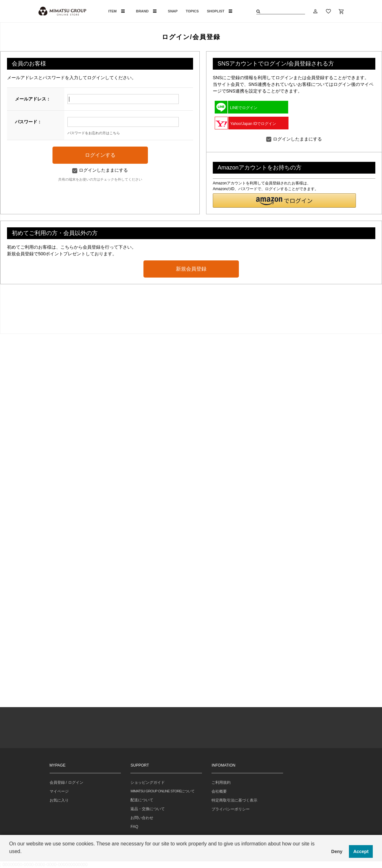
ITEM (117, 11)
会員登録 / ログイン (66, 782)
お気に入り (59, 800)
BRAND (146, 11)
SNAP (173, 11)
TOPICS (192, 11)
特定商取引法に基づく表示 (234, 800)
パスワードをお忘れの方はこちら (94, 133)
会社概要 (219, 791)
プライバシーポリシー (231, 809)
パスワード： (28, 122)
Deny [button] (337, 851)
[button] (284, 200)
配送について (142, 800)
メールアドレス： (33, 99)
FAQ (134, 827)
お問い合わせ (142, 818)
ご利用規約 (221, 782)
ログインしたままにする (100, 170)
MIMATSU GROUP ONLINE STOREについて (162, 791)
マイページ (59, 791)
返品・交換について (148, 809)
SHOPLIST (219, 11)
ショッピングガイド (148, 782)
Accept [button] (361, 851)
